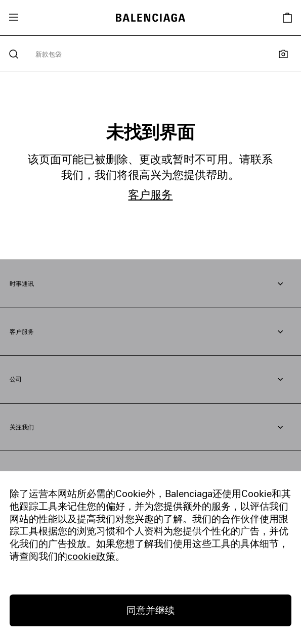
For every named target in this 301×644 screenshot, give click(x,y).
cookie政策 (91, 556)
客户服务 (150, 194)
